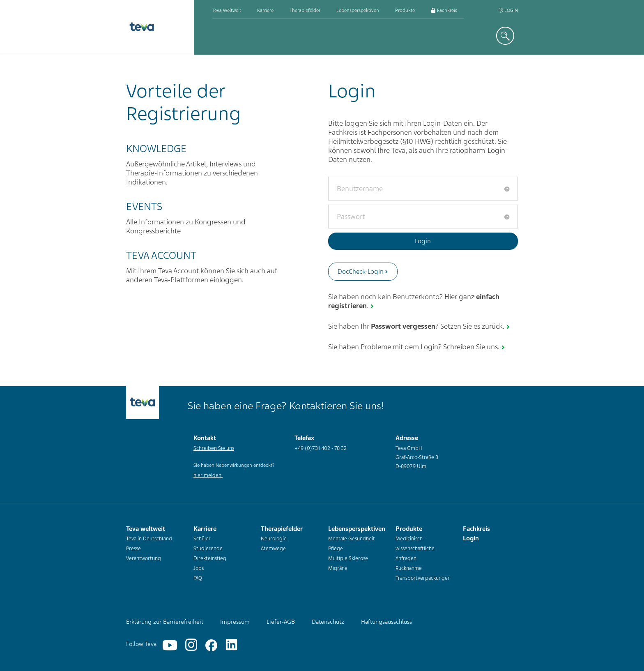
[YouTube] (170, 645)
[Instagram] (191, 645)
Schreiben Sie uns (214, 448)
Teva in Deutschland (149, 539)
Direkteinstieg (210, 558)
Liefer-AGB (281, 622)
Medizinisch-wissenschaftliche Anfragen (415, 549)
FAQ (198, 578)
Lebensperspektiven (358, 10)
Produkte (405, 10)
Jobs (199, 568)
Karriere (265, 10)
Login (508, 10)
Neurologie (274, 539)
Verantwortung (144, 558)
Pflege (336, 549)
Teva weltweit (227, 10)
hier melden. (208, 475)
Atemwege (273, 549)
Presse (133, 549)
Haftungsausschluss (386, 622)
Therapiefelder (305, 10)
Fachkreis (444, 10)
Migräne (338, 568)
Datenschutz (328, 622)
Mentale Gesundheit (352, 539)
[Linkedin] (231, 645)
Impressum (235, 622)
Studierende (208, 549)
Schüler (202, 539)
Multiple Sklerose (348, 558)
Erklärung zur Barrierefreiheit (165, 622)
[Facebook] (211, 645)
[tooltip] (507, 189)
